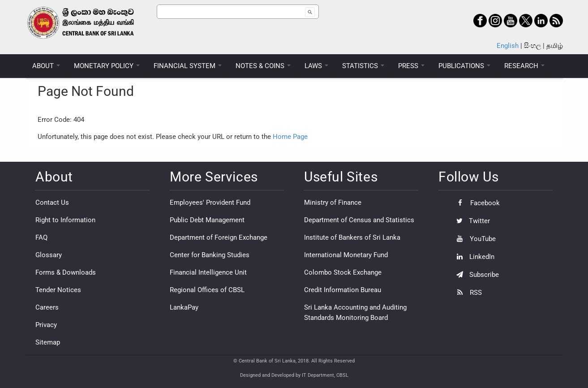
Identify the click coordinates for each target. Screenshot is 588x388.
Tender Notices (58, 290)
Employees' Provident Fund (210, 203)
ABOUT (46, 66)
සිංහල (532, 46)
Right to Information (65, 220)
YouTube (474, 239)
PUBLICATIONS (464, 66)
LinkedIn (473, 257)
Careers (47, 307)
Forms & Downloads (66, 272)
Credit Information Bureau (343, 290)
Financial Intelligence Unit (208, 272)
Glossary (49, 255)
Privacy (46, 325)
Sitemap (48, 342)
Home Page (290, 137)
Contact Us (52, 203)
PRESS (411, 66)
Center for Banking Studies (210, 255)
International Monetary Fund (346, 255)
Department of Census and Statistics (359, 220)
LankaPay (184, 307)
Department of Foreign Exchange (219, 237)
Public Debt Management (207, 220)
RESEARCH (524, 66)
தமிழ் (555, 46)
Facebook (476, 203)
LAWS (316, 66)
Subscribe (475, 275)
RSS (467, 293)
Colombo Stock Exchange (343, 272)
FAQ (41, 237)
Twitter (471, 221)
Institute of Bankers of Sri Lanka (352, 237)
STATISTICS (363, 66)
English (508, 46)
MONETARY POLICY (107, 66)
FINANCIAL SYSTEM (188, 66)
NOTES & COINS (263, 66)
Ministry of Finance (333, 203)
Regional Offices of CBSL (207, 290)
